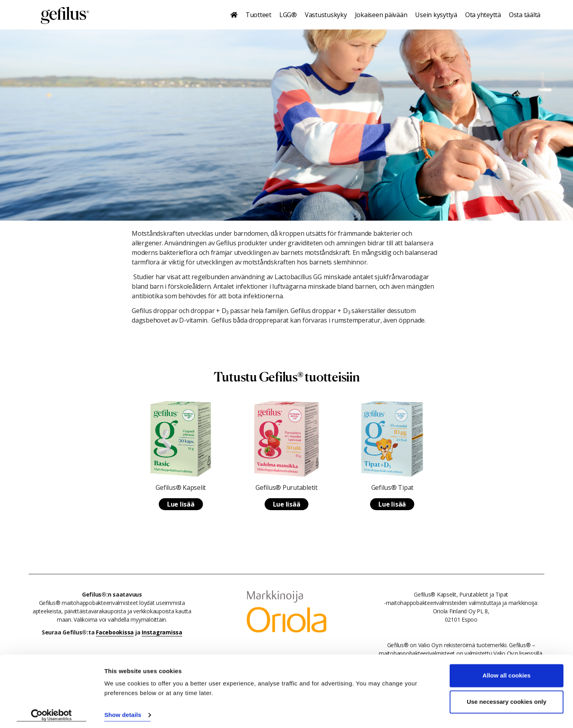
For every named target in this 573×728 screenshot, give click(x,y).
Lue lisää (181, 504)
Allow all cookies (507, 673)
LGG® (288, 15)
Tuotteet (258, 15)
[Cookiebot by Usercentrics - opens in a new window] (52, 712)
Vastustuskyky (326, 15)
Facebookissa (115, 632)
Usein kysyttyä (436, 15)
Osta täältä (525, 15)
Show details (123, 712)
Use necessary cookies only (507, 699)
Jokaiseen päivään (381, 15)
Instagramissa (162, 632)
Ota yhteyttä (483, 15)
